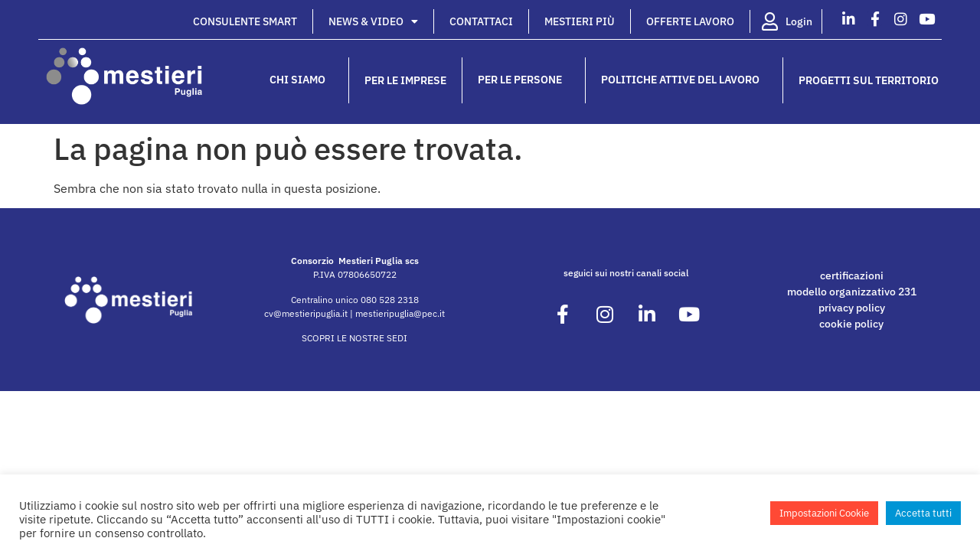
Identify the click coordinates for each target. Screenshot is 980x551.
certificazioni (852, 275)
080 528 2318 (390, 300)
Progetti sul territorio (869, 80)
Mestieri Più (580, 21)
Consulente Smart (245, 21)
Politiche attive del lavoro (684, 80)
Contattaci (481, 21)
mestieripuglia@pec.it (400, 313)
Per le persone (524, 80)
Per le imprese (405, 80)
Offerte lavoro (690, 21)
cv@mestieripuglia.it (306, 313)
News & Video (373, 21)
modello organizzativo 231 (852, 292)
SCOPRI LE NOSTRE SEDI (354, 338)
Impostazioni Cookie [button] (824, 513)
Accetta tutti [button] (923, 513)
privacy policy (852, 308)
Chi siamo (301, 80)
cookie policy (851, 324)
